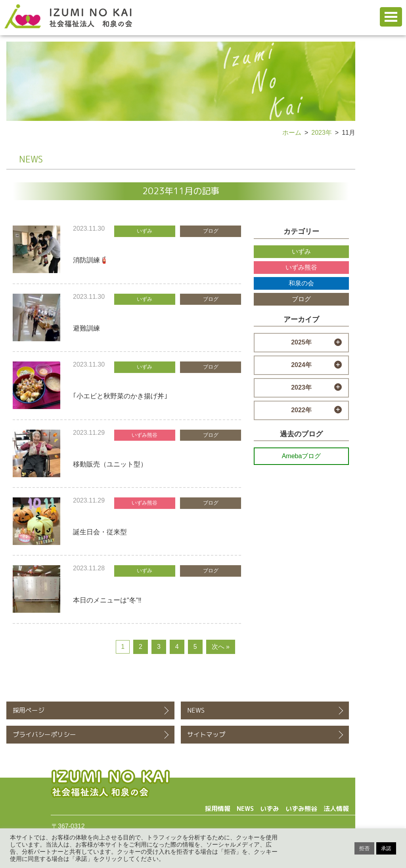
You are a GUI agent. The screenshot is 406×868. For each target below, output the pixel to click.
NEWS (196, 710)
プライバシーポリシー (44, 734)
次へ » (221, 647)
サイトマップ (206, 734)
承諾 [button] (386, 848)
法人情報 (336, 809)
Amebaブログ (302, 456)
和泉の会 (301, 283)
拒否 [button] (364, 848)
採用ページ (29, 710)
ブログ (301, 299)
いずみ (301, 251)
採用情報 (218, 809)
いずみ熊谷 (301, 267)
